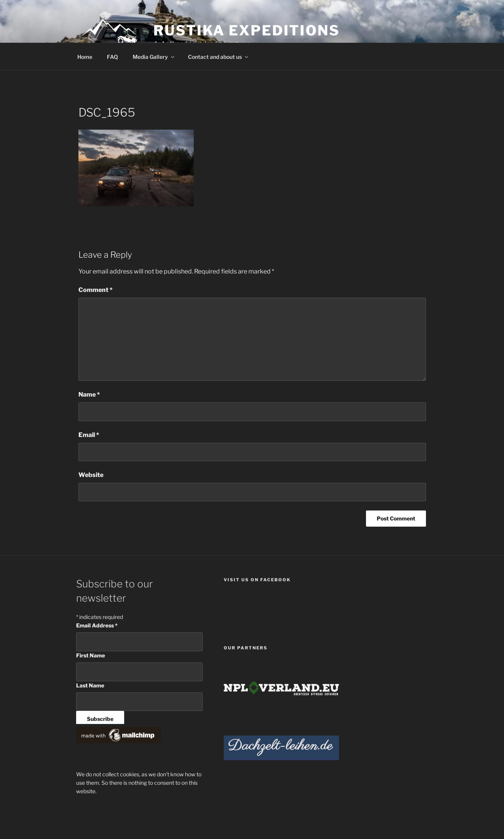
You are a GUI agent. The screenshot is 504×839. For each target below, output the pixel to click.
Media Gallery (154, 57)
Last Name (90, 685)
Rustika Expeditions (247, 30)
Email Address (97, 625)
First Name (91, 655)
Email (89, 435)
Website (91, 475)
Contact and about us (219, 57)
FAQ (112, 57)
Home (85, 57)
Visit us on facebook (257, 580)
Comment (96, 290)
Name (89, 394)
